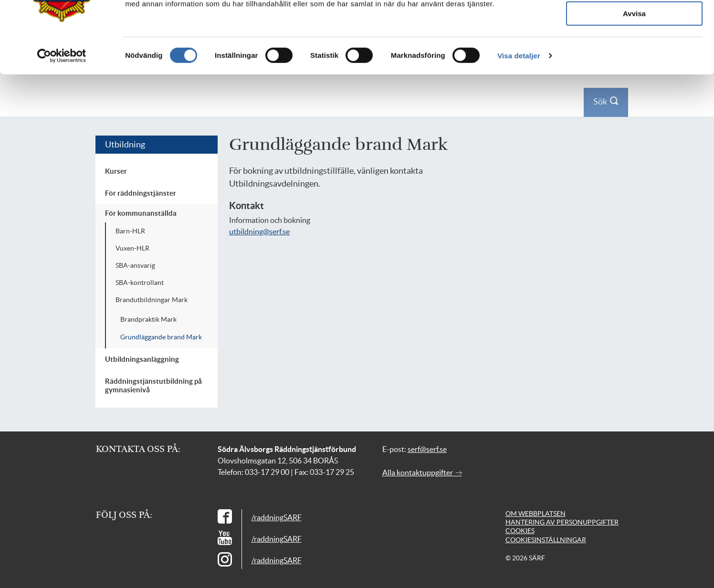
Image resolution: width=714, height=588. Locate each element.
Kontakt (574, 14)
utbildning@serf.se (259, 231)
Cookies (520, 531)
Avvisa (634, 117)
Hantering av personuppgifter (562, 522)
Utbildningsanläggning (142, 359)
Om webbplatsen (535, 514)
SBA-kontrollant (140, 283)
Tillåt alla (634, 61)
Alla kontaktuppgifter (422, 472)
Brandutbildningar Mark (152, 300)
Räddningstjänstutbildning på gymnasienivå (153, 385)
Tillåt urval (635, 89)
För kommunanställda (141, 213)
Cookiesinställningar (546, 540)
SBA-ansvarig (135, 265)
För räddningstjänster (141, 193)
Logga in (603, 14)
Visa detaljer (519, 159)
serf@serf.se (427, 449)
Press (549, 14)
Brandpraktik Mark (148, 319)
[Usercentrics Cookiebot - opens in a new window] (62, 159)
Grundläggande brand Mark (161, 337)
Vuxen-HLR (132, 248)
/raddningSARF (277, 517)
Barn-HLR (130, 231)
